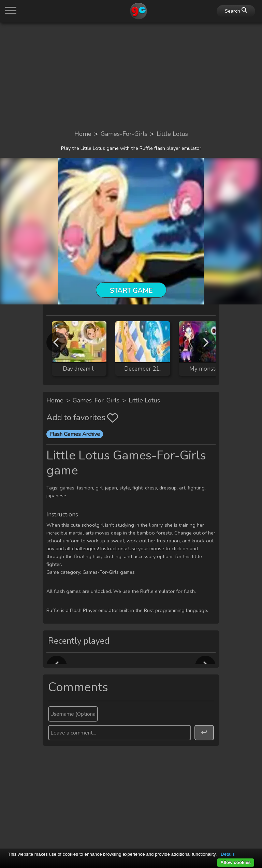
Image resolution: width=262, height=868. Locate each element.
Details (228, 854)
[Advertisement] (131, 76)
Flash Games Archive (75, 434)
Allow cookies (236, 862)
